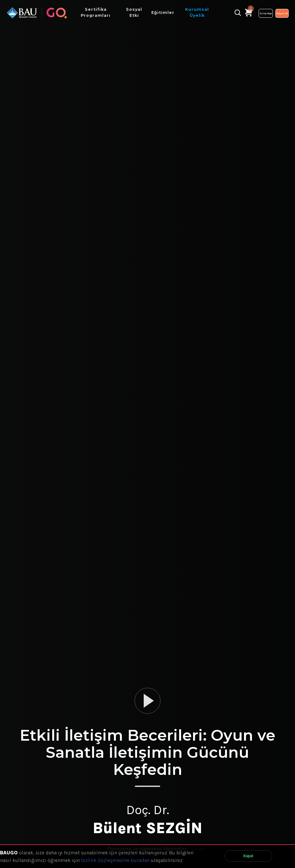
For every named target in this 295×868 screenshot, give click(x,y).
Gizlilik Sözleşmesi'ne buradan (115, 860)
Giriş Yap (266, 13)
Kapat (248, 856)
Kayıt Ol (282, 13)
